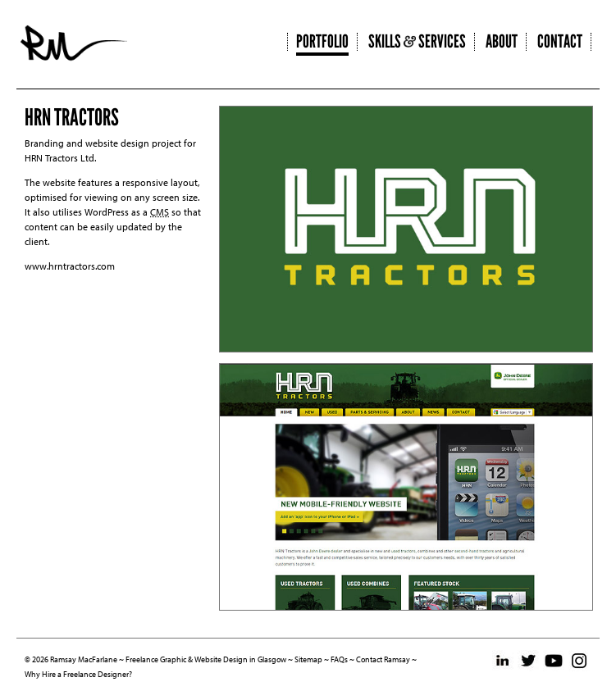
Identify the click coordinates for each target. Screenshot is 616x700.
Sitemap (308, 659)
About (502, 41)
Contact (560, 41)
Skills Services (417, 41)
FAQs (339, 659)
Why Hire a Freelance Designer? (78, 674)
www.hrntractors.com (70, 266)
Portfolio (322, 41)
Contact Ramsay (383, 659)
